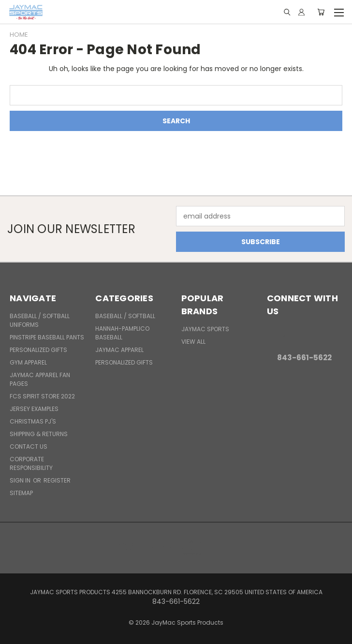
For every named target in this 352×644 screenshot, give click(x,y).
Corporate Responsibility (31, 463)
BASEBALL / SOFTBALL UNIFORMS (40, 320)
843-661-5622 (304, 358)
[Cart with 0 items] (321, 12)
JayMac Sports (205, 329)
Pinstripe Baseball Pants (47, 337)
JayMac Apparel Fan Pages (40, 379)
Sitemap (21, 493)
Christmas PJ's (33, 421)
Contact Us (29, 446)
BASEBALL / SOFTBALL (125, 316)
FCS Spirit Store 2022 (42, 396)
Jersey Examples (34, 409)
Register (57, 480)
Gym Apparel (28, 362)
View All (193, 342)
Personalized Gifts (38, 350)
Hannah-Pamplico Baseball (122, 333)
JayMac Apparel (119, 350)
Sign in (21, 480)
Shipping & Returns (39, 434)
